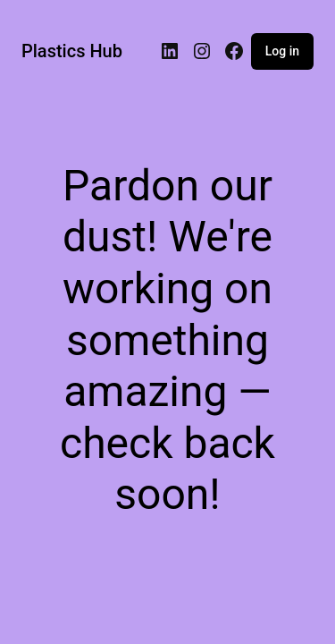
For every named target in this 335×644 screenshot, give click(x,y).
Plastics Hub (72, 51)
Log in (282, 51)
